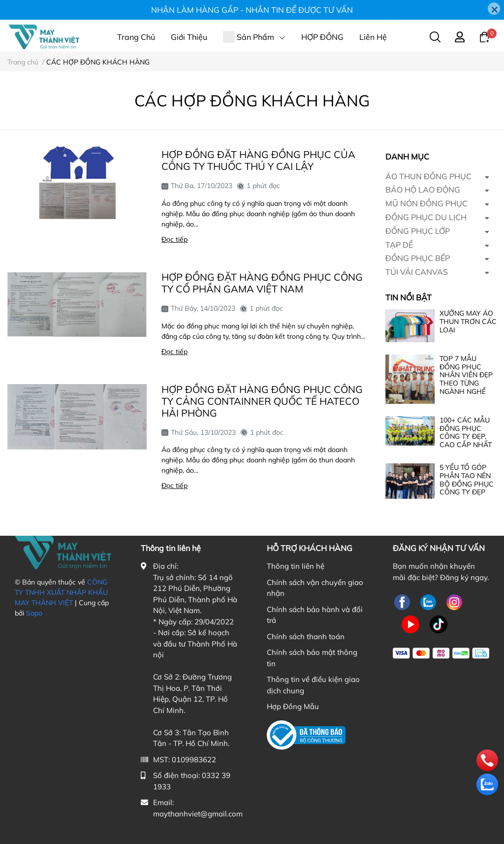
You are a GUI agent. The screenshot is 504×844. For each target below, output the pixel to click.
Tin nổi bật (409, 297)
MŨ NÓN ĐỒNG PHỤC (426, 203)
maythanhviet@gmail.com (198, 814)
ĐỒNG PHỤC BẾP (418, 258)
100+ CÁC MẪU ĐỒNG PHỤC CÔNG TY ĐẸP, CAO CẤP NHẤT (466, 432)
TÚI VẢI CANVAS (417, 272)
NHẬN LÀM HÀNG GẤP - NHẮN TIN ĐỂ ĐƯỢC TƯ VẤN (252, 10)
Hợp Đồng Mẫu (293, 706)
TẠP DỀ (399, 245)
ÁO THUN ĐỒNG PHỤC (428, 176)
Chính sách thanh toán (306, 636)
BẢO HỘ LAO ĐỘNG (423, 190)
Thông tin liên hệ (296, 566)
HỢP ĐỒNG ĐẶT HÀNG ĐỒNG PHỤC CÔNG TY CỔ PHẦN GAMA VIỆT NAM (262, 283)
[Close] (494, 9)
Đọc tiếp (174, 239)
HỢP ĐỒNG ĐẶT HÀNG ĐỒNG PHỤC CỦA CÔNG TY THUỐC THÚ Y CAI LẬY (258, 160)
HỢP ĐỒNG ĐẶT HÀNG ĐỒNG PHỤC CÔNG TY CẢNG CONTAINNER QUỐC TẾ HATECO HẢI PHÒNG (262, 401)
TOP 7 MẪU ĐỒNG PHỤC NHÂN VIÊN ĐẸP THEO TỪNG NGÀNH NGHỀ (466, 375)
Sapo (34, 613)
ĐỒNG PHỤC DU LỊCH (426, 217)
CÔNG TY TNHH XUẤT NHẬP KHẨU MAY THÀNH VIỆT (61, 592)
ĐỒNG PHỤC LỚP (418, 231)
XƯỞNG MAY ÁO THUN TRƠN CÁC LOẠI (468, 322)
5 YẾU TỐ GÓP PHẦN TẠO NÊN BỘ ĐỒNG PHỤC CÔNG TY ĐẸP (467, 480)
